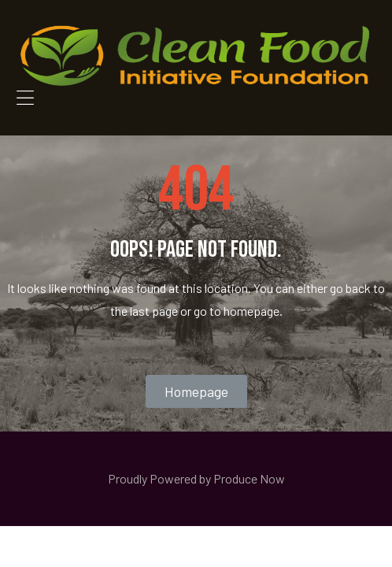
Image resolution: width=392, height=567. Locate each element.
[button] (196, 391)
